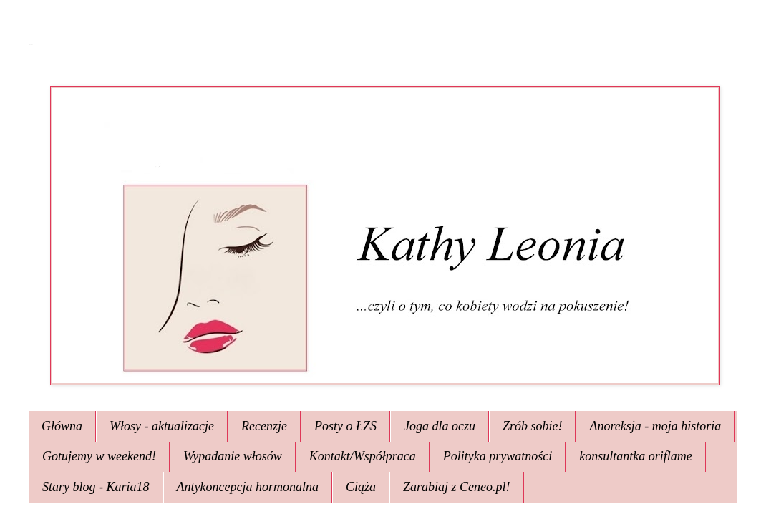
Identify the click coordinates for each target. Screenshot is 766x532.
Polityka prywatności (498, 456)
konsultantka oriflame (635, 456)
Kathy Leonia (30, 45)
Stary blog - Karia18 (96, 487)
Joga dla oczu (440, 426)
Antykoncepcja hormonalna (248, 487)
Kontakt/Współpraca (363, 456)
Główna (62, 426)
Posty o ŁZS (345, 426)
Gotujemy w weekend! (99, 456)
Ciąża (361, 487)
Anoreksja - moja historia (655, 426)
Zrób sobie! (533, 426)
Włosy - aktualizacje (162, 426)
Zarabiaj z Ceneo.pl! (457, 487)
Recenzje (264, 426)
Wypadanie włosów (233, 456)
